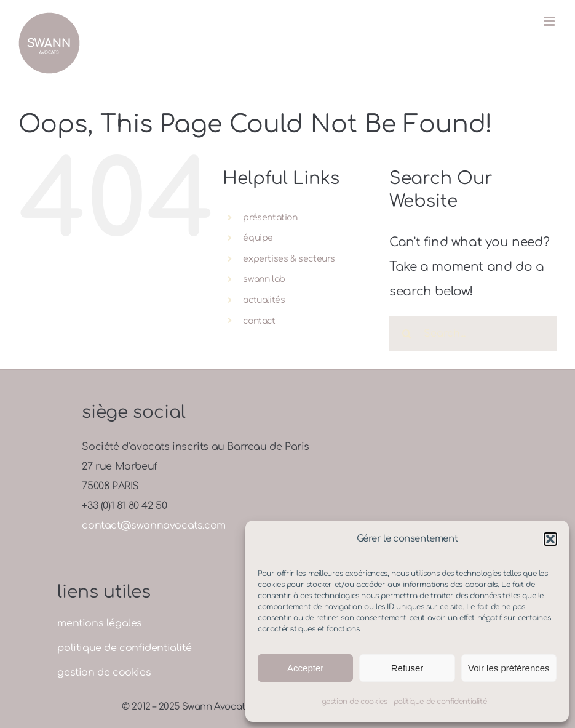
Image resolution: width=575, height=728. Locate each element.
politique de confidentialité (440, 702)
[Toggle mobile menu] (550, 21)
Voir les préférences (509, 668)
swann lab (264, 279)
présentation (270, 218)
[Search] (406, 334)
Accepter (305, 668)
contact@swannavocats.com (153, 526)
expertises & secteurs (289, 259)
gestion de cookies (355, 702)
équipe (258, 238)
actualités (264, 300)
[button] (550, 539)
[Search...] (473, 334)
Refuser (407, 668)
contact (259, 321)
